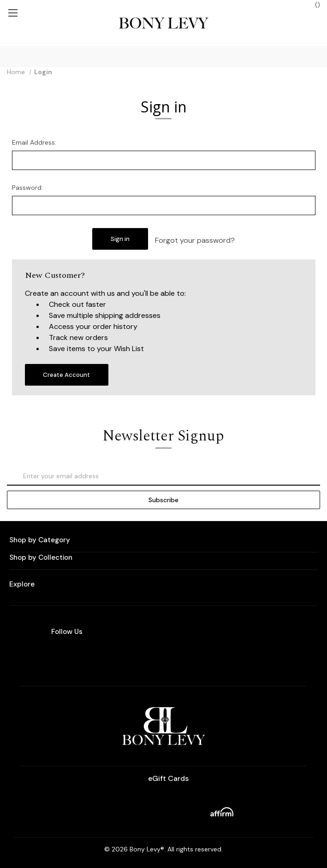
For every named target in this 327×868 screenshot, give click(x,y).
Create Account (66, 375)
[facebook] (175, 656)
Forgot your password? (195, 240)
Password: (27, 188)
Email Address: (34, 142)
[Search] (9, 56)
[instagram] (149, 656)
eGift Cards (164, 778)
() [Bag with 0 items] (313, 4)
